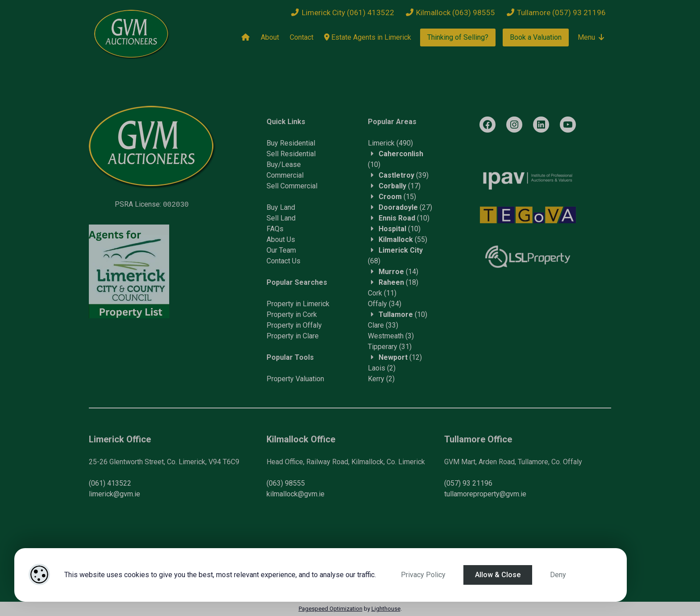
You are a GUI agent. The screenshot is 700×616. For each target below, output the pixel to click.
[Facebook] (487, 125)
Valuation (310, 379)
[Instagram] (514, 125)
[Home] (246, 37)
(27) (405, 207)
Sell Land (281, 218)
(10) (404, 218)
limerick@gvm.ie (115, 494)
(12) (400, 357)
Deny (558, 575)
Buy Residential (291, 143)
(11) (382, 293)
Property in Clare (293, 336)
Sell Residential (291, 154)
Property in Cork (292, 314)
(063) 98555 (286, 483)
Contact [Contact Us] (302, 37)
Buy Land (281, 207)
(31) (390, 347)
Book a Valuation (536, 37)
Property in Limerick (298, 304)
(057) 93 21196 (468, 483)
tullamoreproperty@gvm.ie (485, 494)
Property (281, 379)
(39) (404, 175)
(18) (398, 282)
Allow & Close (498, 575)
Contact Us (283, 261)
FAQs (275, 229)
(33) (383, 325)
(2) (382, 368)
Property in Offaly (294, 325)
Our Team (281, 250)
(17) (400, 186)
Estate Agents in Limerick (368, 37)
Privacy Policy (423, 575)
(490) (390, 143)
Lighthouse (386, 609)
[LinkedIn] (541, 125)
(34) (385, 304)
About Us (281, 239)
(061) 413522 (110, 483)
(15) (397, 197)
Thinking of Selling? (458, 37)
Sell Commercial (292, 186)
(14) (398, 272)
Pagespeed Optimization (331, 609)
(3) (391, 336)
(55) (403, 239)
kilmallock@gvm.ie (296, 494)
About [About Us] (270, 37)
